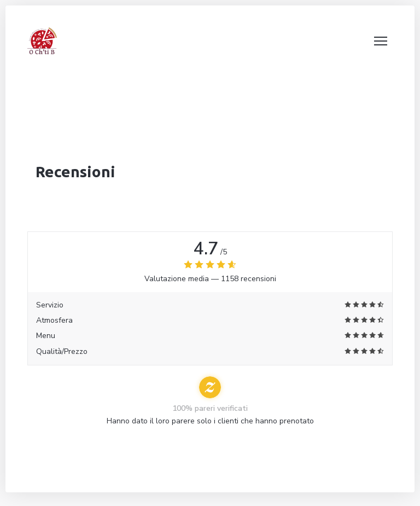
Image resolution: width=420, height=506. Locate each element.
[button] (381, 41)
